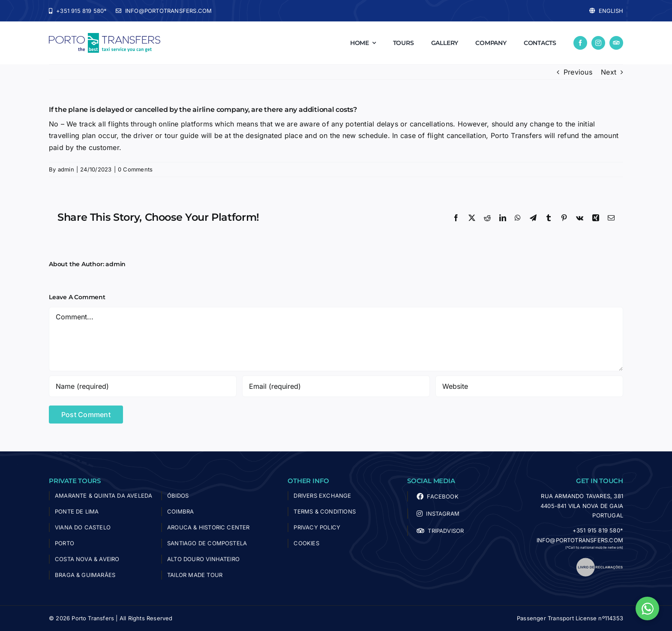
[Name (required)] (143, 386)
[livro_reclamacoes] (600, 561)
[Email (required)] (336, 386)
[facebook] (580, 43)
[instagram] (598, 43)
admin (66, 169)
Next (609, 72)
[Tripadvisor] (616, 43)
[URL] (529, 386)
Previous (578, 72)
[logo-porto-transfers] (105, 36)
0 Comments (135, 169)
